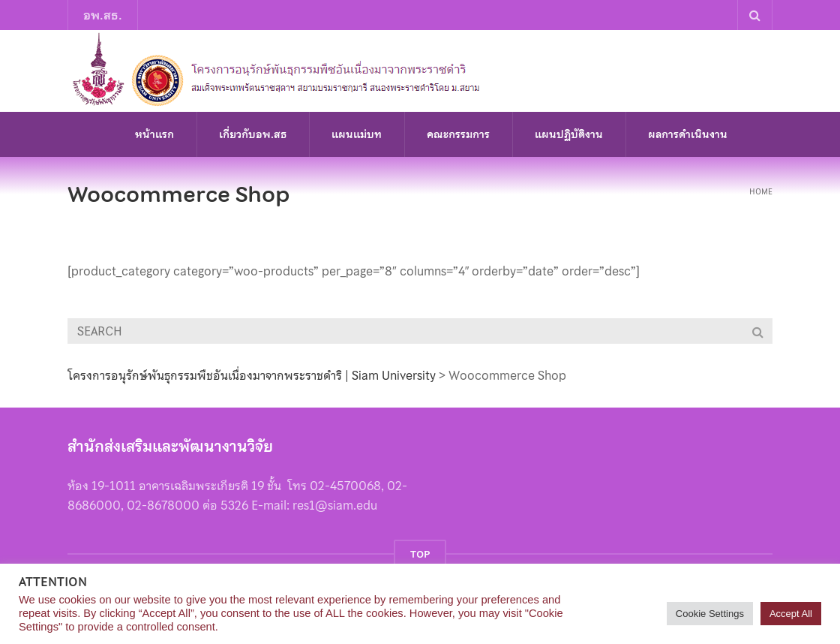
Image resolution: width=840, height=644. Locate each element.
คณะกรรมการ (458, 134)
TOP (420, 554)
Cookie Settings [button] (710, 614)
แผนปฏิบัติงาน (569, 134)
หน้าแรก (154, 134)
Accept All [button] (791, 614)
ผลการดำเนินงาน (688, 134)
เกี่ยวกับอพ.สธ (253, 134)
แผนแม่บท (357, 134)
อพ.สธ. (103, 15)
